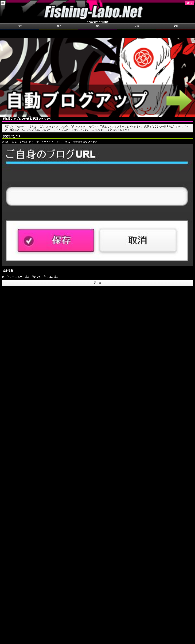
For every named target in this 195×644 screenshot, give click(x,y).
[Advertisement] (97, 33)
